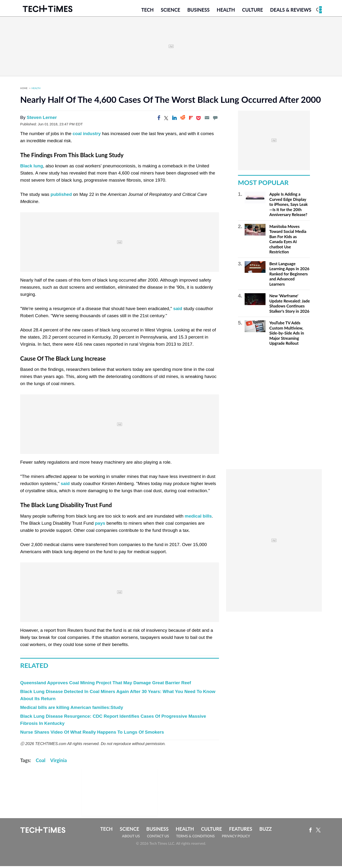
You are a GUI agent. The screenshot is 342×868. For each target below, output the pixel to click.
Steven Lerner (42, 120)
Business (199, 11)
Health (226, 11)
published (61, 196)
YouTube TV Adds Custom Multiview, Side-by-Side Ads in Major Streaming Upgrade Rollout (287, 335)
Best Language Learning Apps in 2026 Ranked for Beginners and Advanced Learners (289, 276)
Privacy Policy (236, 838)
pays (100, 525)
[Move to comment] (215, 120)
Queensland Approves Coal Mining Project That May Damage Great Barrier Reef (106, 685)
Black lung (32, 168)
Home (24, 90)
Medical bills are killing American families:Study (72, 710)
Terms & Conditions (195, 838)
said (178, 311)
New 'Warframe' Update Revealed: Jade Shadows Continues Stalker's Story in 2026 (290, 306)
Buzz (266, 831)
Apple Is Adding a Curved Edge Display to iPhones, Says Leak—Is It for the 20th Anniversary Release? (289, 206)
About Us (131, 838)
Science (171, 11)
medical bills (198, 518)
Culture (252, 11)
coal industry (87, 136)
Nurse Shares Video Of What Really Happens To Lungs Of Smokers (92, 734)
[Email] (207, 120)
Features (240, 831)
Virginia (58, 762)
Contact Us (158, 838)
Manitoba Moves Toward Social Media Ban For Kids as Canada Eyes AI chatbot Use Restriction (288, 241)
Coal (41, 762)
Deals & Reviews (291, 11)
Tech (147, 11)
